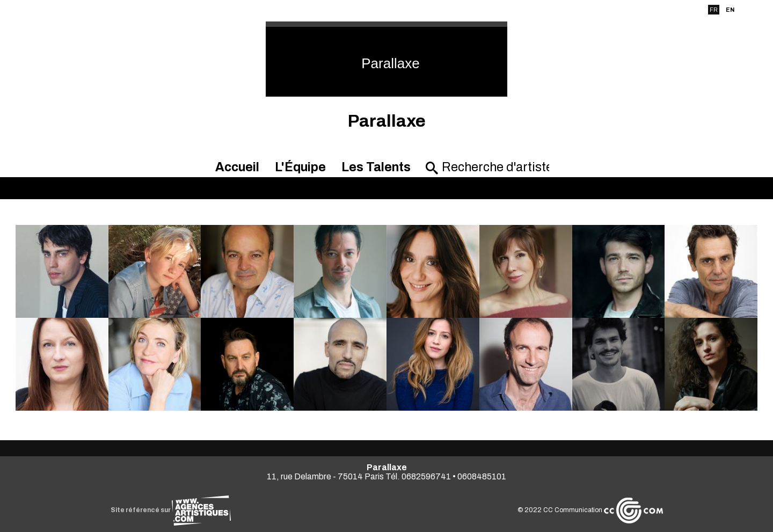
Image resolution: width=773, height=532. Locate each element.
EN (730, 10)
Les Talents (376, 167)
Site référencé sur (171, 510)
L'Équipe (300, 167)
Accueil (237, 167)
